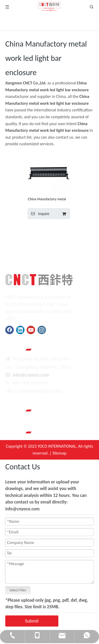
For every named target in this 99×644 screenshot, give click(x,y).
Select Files (18, 590)
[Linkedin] (20, 330)
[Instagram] (42, 330)
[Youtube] (31, 330)
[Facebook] (10, 330)
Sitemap (60, 453)
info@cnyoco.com (31, 375)
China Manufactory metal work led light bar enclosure (49, 199)
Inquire (38, 214)
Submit (32, 621)
